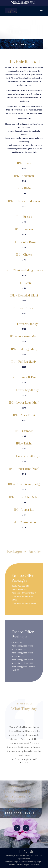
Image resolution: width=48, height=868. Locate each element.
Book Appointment (21, 44)
